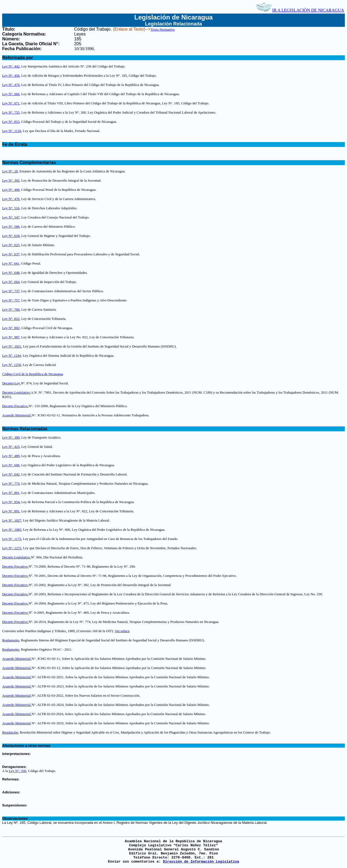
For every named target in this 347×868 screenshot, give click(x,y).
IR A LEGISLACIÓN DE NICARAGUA (300, 10)
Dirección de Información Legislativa (201, 862)
